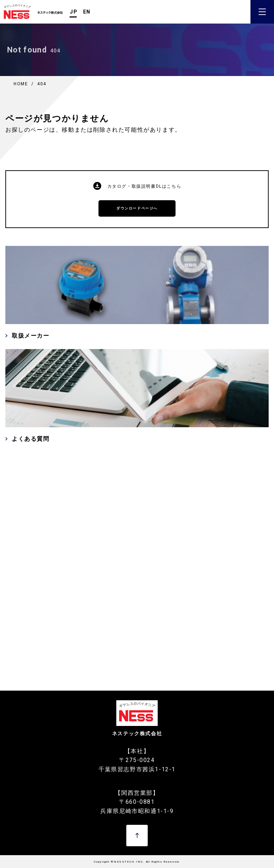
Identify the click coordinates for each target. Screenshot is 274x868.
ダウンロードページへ (137, 208)
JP (74, 12)
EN (87, 12)
